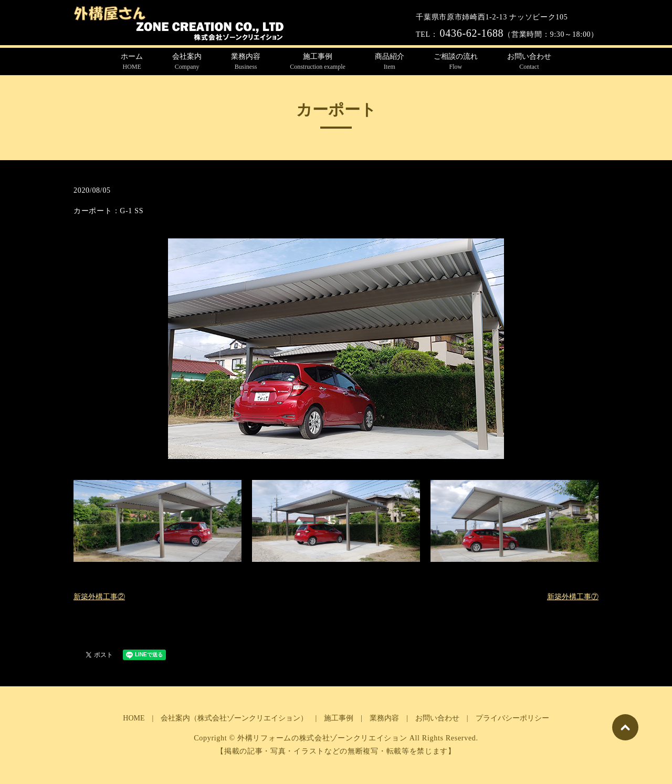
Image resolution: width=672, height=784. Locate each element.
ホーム (132, 62)
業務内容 (246, 62)
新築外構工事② (99, 597)
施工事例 (318, 62)
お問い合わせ (529, 62)
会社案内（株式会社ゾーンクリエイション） (234, 718)
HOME (134, 718)
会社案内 (187, 62)
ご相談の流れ (456, 62)
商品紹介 (390, 62)
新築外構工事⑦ (573, 597)
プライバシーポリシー (512, 718)
